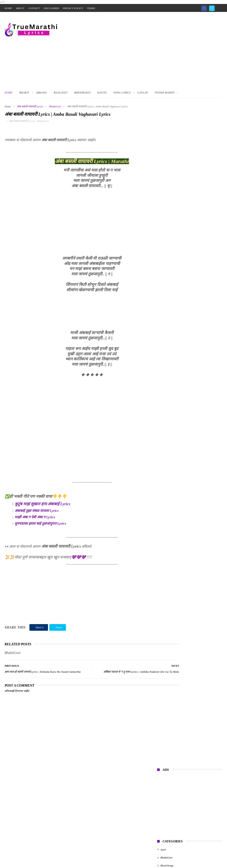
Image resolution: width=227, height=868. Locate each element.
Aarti (163, 188)
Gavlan (143, 93)
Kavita (102, 93)
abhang (164, 212)
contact (34, 8)
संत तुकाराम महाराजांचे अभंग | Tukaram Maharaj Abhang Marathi (198, 291)
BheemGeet (82, 93)
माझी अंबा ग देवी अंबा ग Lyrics (35, 518)
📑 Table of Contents (19, 865)
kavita (164, 236)
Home (9, 93)
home (8, 8)
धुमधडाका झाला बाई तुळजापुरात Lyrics (40, 525)
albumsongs (167, 220)
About (20, 8)
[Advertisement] (142, 49)
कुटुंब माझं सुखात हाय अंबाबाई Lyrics (43, 505)
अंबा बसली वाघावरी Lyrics (30, 106)
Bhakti (24, 93)
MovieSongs (167, 204)
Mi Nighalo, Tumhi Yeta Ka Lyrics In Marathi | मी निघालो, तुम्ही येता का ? (199, 271)
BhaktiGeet (55, 106)
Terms (91, 8)
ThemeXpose (70, 857)
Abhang (41, 93)
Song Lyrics (122, 93)
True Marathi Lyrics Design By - (41, 857)
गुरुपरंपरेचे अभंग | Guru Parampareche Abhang (186, 257)
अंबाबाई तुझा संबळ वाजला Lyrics (37, 512)
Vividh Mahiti (165, 93)
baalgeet (165, 228)
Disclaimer (51, 8)
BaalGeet (61, 93)
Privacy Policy (73, 8)
